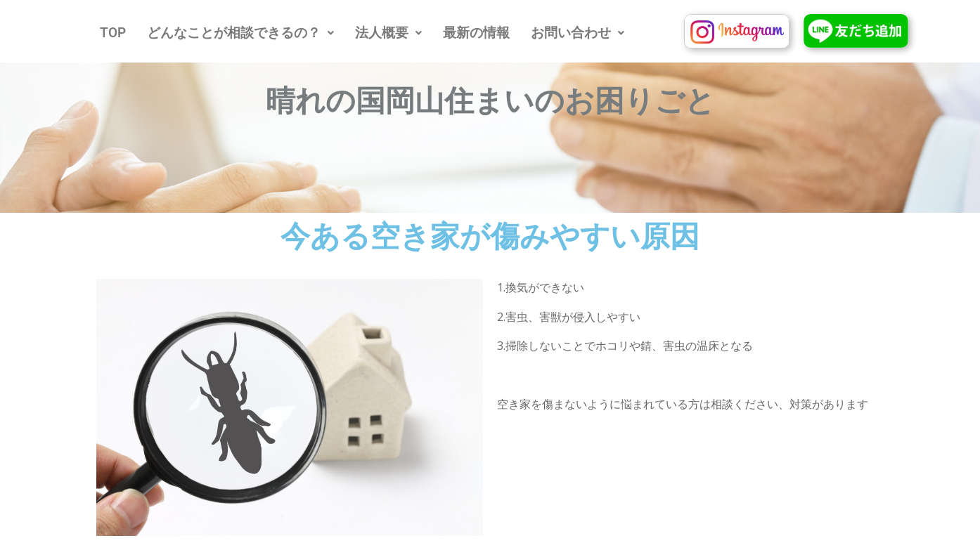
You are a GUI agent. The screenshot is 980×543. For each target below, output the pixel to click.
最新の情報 (476, 33)
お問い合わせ (578, 33)
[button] (240, 33)
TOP (113, 33)
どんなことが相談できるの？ (240, 33)
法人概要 (388, 33)
